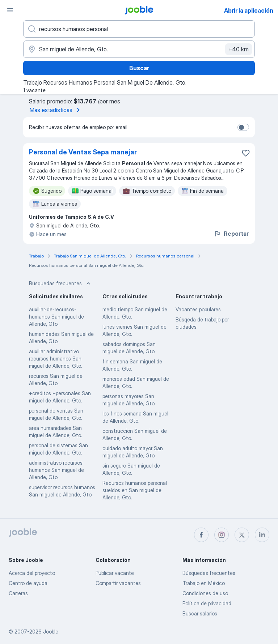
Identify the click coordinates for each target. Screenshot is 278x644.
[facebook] (201, 535)
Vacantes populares (198, 309)
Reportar (231, 234)
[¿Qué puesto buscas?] (139, 29)
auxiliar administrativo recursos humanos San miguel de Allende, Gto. (56, 359)
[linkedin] (262, 535)
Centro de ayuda (28, 583)
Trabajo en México (204, 583)
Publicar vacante (115, 573)
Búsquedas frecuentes (209, 573)
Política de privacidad (207, 603)
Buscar (139, 68)
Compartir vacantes (118, 583)
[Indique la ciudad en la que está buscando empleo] (139, 49)
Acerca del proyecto (32, 573)
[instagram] (222, 535)
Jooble (51, 632)
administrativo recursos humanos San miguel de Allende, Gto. (56, 470)
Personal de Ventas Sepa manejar (83, 152)
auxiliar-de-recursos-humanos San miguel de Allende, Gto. (56, 317)
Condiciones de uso (205, 593)
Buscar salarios (200, 613)
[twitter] (242, 535)
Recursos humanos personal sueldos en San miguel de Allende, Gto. (135, 490)
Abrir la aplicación (249, 10)
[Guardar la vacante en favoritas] (246, 153)
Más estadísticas (56, 110)
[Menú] (10, 10)
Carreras (18, 593)
